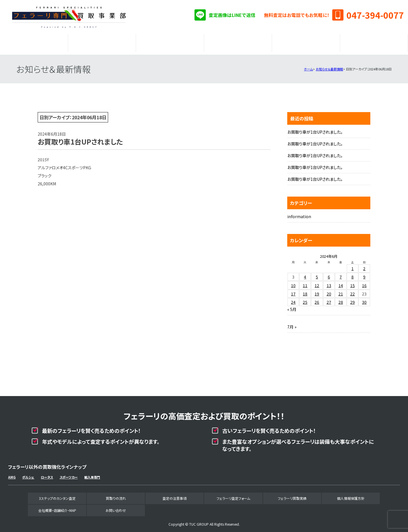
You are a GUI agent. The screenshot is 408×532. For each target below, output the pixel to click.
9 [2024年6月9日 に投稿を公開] (364, 274)
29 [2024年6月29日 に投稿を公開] (353, 299)
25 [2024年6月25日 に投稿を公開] (305, 299)
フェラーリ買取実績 (306, 42)
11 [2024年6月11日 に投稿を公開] (305, 283)
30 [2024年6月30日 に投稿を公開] (364, 299)
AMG (12, 474)
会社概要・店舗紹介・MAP (374, 42)
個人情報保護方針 (351, 495)
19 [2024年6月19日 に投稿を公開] (317, 291)
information (299, 214)
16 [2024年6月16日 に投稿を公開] (364, 283)
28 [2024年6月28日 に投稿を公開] (341, 299)
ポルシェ (28, 474)
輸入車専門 (92, 474)
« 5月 (292, 306)
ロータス (47, 474)
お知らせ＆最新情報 (329, 66)
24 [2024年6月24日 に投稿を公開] (293, 299)
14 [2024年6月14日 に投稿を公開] (341, 283)
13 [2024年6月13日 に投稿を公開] (329, 283)
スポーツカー (69, 474)
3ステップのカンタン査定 (34, 42)
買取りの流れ (102, 42)
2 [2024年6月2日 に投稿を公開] (364, 266)
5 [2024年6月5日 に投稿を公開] (317, 274)
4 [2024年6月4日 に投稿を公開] (305, 274)
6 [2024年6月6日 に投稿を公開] (329, 274)
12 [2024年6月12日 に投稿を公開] (317, 283)
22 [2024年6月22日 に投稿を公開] (353, 291)
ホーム (308, 66)
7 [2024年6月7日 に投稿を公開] (341, 274)
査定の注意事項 (170, 42)
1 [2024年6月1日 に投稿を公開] (353, 266)
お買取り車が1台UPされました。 (315, 129)
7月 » (292, 324)
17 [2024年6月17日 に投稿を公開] (293, 291)
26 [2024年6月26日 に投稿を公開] (317, 299)
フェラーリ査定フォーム (238, 42)
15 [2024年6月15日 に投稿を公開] (353, 283)
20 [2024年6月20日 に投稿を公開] (329, 291)
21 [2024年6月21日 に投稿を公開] (341, 291)
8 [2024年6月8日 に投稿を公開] (353, 274)
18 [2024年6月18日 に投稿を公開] (305, 291)
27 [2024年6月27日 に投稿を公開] (329, 299)
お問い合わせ (116, 507)
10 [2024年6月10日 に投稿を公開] (293, 283)
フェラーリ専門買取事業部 (69, 17)
